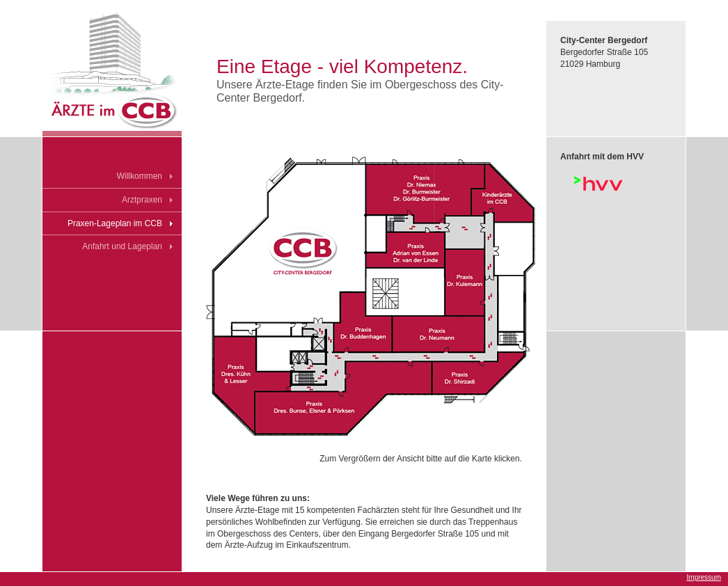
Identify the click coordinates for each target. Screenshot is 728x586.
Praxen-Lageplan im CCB (115, 223)
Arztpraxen (142, 200)
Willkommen (140, 176)
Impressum (704, 577)
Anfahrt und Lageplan (122, 246)
